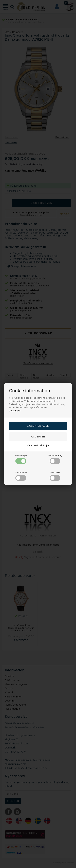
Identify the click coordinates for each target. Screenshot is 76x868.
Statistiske (55, 476)
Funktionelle (21, 476)
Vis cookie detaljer (38, 446)
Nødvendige (21, 459)
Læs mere (15, 411)
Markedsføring (55, 459)
